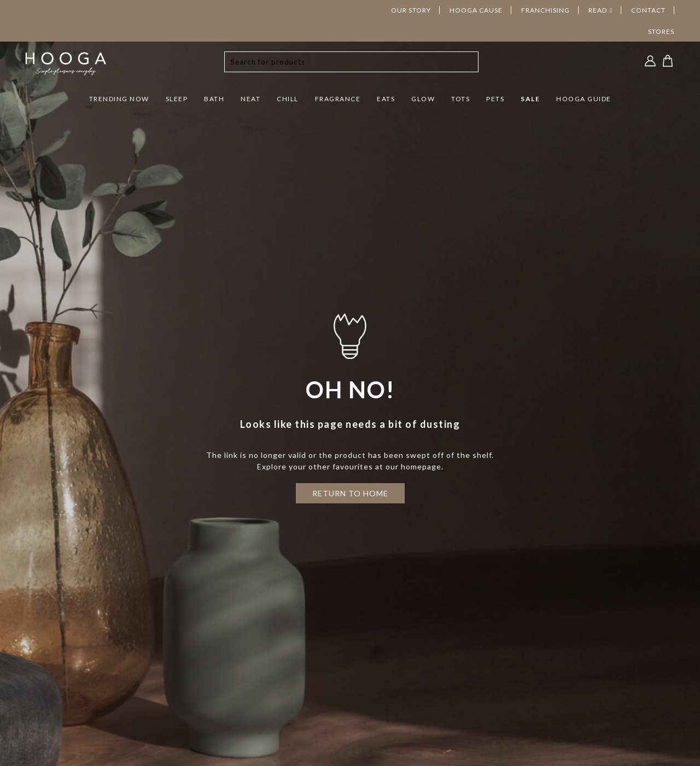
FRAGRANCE (338, 99)
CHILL (288, 99)
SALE (530, 99)
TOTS (460, 99)
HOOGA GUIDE (584, 99)
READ (598, 10)
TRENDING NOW (119, 99)
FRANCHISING (546, 10)
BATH (214, 99)
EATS (386, 99)
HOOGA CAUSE (476, 10)
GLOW (423, 99)
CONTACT (648, 10)
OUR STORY (411, 10)
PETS (495, 99)
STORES (661, 31)
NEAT (250, 99)
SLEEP (177, 99)
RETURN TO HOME (350, 493)
